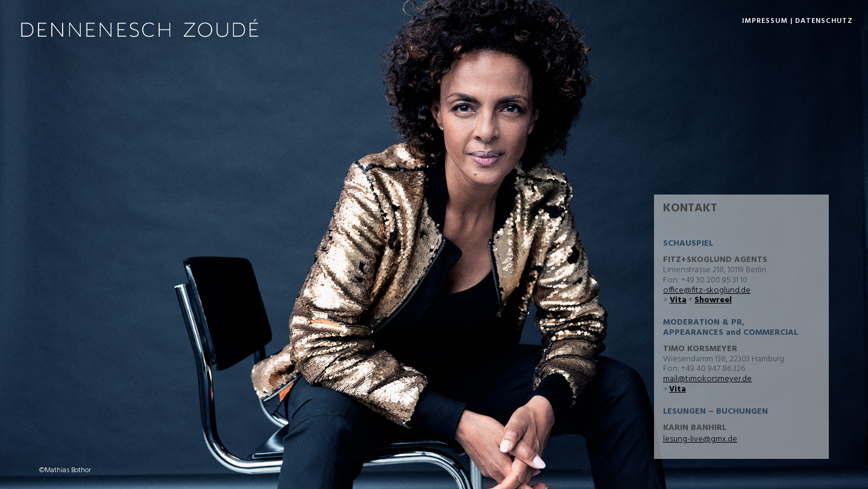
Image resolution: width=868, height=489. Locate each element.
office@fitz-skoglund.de (707, 291)
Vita (678, 300)
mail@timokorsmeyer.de (707, 379)
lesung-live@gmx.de (700, 439)
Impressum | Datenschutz (797, 21)
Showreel (713, 300)
